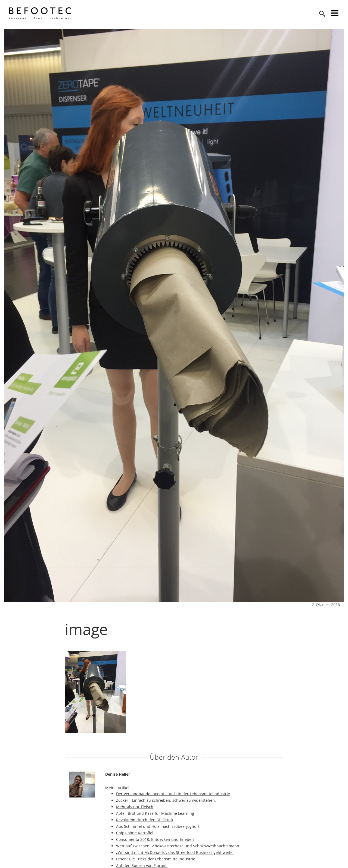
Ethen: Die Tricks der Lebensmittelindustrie (156, 859)
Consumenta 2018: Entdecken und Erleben (155, 839)
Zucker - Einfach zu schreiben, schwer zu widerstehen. (166, 800)
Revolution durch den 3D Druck (145, 820)
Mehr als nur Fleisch (135, 807)
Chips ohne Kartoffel (135, 833)
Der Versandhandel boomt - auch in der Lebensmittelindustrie (173, 794)
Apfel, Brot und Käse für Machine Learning (155, 813)
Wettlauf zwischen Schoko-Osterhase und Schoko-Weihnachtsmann (178, 846)
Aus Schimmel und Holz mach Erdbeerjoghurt (158, 826)
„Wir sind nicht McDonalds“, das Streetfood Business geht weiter (175, 852)
